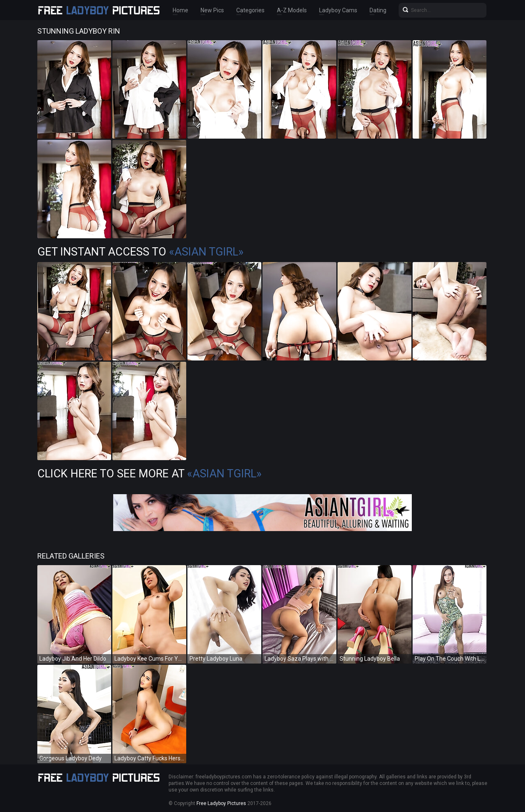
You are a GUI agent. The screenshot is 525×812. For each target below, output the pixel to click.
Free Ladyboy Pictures (221, 803)
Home (180, 10)
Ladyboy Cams (338, 10)
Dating (378, 10)
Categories (250, 10)
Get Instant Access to (140, 252)
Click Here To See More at (150, 474)
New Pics (212, 10)
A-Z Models (292, 10)
